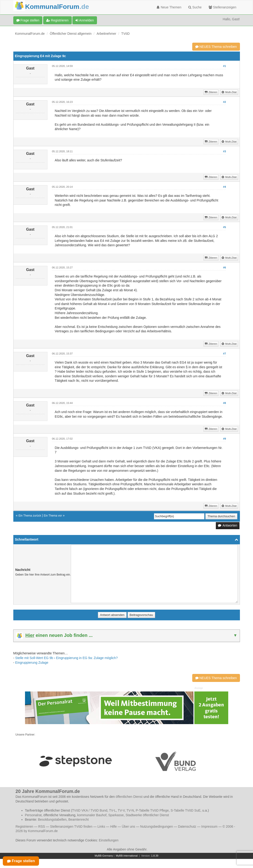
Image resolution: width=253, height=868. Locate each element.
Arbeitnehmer (106, 34)
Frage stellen (28, 20)
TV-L (113, 810)
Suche (195, 7)
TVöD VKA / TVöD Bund (90, 810)
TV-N (130, 810)
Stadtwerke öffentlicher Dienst (147, 815)
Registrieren (57, 20)
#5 (224, 227)
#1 (224, 66)
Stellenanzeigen (223, 7)
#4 (224, 187)
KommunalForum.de (30, 34)
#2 (224, 102)
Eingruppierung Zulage (32, 663)
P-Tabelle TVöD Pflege (152, 810)
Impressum (209, 826)
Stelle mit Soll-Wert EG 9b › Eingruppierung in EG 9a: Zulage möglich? (66, 658)
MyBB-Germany (104, 856)
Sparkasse (116, 815)
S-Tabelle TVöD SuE (185, 810)
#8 (224, 403)
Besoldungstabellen (52, 819)
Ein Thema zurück (30, 516)
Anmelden (85, 20)
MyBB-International (127, 856)
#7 (224, 354)
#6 (224, 267)
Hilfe (114, 826)
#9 (224, 439)
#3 (224, 151)
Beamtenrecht (79, 819)
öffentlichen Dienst (129, 797)
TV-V (121, 810)
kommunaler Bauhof (92, 815)
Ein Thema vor (53, 516)
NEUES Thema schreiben (216, 47)
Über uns (128, 826)
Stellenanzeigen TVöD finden (71, 826)
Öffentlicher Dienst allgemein (71, 34)
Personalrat (33, 815)
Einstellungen (109, 840)
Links (101, 826)
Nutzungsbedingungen (157, 826)
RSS (42, 826)
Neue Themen (169, 7)
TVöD (125, 34)
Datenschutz (187, 826)
